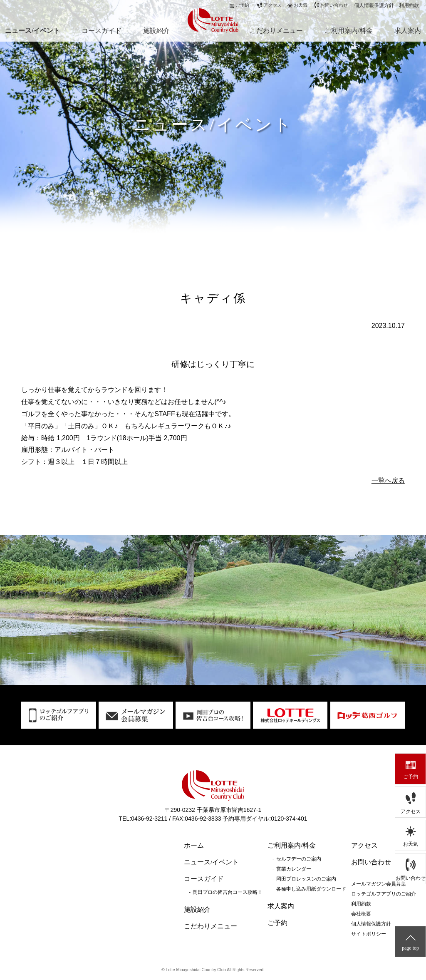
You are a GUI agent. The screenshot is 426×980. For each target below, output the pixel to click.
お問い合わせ (411, 878)
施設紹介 (156, 31)
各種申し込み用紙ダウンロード (311, 889)
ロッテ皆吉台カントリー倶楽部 (211, 20)
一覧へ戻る (388, 480)
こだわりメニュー (276, 31)
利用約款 (409, 5)
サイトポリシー (369, 934)
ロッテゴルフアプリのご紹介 (384, 894)
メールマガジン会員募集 (379, 884)
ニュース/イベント (32, 31)
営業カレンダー (294, 869)
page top (410, 948)
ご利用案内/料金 (349, 31)
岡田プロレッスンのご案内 (306, 879)
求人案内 (408, 31)
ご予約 (411, 777)
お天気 (411, 844)
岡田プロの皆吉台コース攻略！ (228, 892)
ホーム (194, 845)
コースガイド (102, 31)
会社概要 (361, 914)
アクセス (411, 811)
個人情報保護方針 (374, 5)
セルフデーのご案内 (299, 859)
